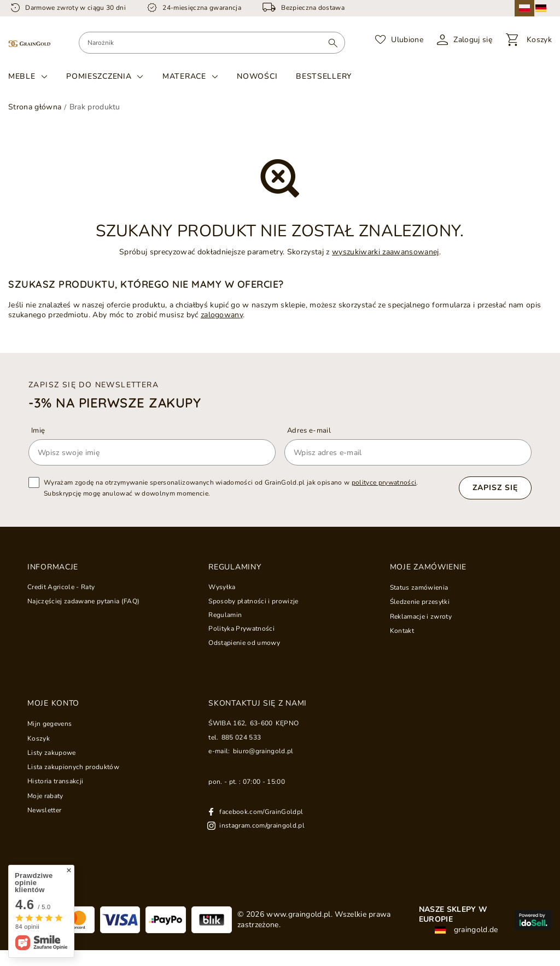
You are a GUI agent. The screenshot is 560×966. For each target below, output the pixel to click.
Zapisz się (495, 488)
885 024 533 (241, 737)
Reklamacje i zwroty (421, 616)
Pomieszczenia (99, 77)
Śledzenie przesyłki (420, 602)
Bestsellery (324, 76)
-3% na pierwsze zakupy (115, 403)
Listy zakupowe (52, 753)
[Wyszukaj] (333, 43)
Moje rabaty (45, 796)
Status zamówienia (419, 587)
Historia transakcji (55, 781)
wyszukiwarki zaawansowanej (386, 252)
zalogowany (222, 315)
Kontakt (402, 631)
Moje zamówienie (428, 567)
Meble (22, 77)
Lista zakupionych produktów (73, 767)
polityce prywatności (384, 482)
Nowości (257, 76)
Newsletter (44, 810)
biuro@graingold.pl (263, 751)
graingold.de (466, 930)
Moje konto (53, 703)
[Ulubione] (399, 40)
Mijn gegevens (49, 724)
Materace (184, 77)
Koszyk (39, 738)
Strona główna (35, 107)
